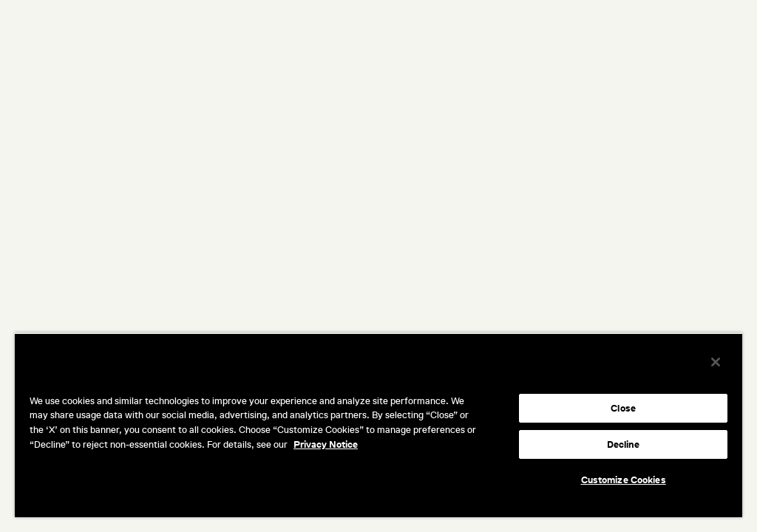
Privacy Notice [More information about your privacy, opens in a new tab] (326, 444)
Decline (624, 444)
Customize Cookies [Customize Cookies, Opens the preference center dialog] (624, 480)
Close (623, 408)
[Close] (716, 362)
